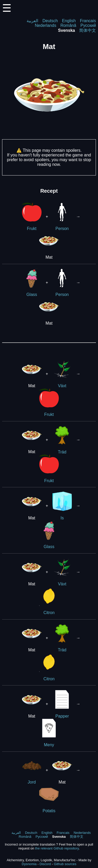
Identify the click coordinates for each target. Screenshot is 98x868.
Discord (45, 864)
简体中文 (88, 30)
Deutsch (50, 21)
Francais (88, 21)
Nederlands (45, 25)
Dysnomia (29, 864)
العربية (32, 21)
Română (68, 25)
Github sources (65, 864)
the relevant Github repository (57, 848)
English (69, 21)
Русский (88, 25)
